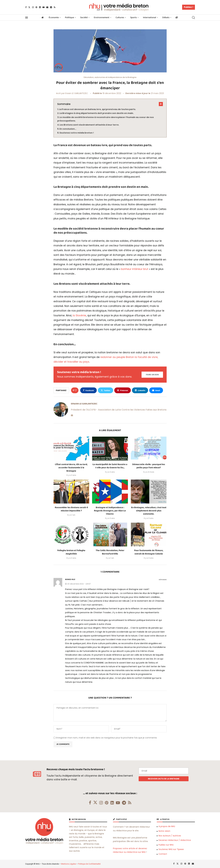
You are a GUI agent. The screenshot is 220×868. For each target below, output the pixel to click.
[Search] (193, 18)
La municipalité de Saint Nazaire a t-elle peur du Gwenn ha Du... (110, 466)
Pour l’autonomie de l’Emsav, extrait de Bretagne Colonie (149, 552)
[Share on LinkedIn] (140, 390)
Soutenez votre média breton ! (77, 133)
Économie (54, 17)
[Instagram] (33, 7)
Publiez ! (189, 7)
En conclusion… (68, 129)
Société (84, 17)
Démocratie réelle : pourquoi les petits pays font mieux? (149, 466)
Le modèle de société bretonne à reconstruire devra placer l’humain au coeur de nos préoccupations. (106, 119)
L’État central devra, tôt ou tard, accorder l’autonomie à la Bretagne (71, 468)
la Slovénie (79, 315)
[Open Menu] (27, 18)
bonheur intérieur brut (135, 269)
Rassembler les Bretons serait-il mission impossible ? (71, 509)
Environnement (102, 17)
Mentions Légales (69, 864)
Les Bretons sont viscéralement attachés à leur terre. (89, 125)
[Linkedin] (40, 7)
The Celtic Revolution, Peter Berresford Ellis (110, 552)
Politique (69, 17)
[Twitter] (29, 7)
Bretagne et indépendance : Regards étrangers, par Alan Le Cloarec (110, 511)
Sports (133, 17)
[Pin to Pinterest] (123, 390)
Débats (166, 17)
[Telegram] (51, 7)
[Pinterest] (36, 7)
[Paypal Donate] (152, 375)
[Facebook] (26, 7)
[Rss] (55, 7)
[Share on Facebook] (88, 390)
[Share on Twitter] (106, 390)
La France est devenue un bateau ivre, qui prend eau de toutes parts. (97, 109)
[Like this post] (76, 390)
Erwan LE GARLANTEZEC (77, 93)
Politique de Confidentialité (89, 864)
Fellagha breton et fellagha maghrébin (71, 552)
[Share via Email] (156, 390)
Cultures (120, 17)
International (150, 17)
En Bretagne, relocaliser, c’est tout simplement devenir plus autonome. (149, 511)
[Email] (47, 7)
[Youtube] (44, 7)
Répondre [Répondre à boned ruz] (163, 580)
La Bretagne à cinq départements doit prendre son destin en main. (97, 113)
